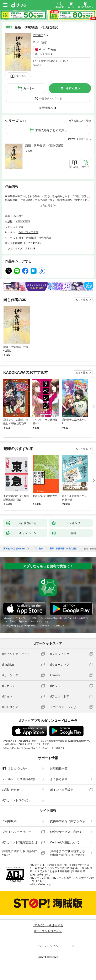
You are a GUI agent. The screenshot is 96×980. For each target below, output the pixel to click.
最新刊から (85, 139)
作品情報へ (46, 108)
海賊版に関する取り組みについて (20, 853)
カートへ (29, 88)
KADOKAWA (23, 222)
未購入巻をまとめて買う (51, 130)
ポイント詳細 (43, 54)
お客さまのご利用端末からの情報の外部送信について (68, 853)
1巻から (72, 139)
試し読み (21, 76)
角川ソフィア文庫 (28, 232)
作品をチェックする (51, 98)
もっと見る (82, 300)
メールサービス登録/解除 (18, 779)
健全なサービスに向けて (66, 832)
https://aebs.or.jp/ (42, 884)
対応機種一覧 (59, 768)
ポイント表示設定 (62, 790)
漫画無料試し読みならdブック (17, 549)
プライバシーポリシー (17, 832)
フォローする (46, 35)
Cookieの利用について (65, 842)
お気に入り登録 (82, 121)
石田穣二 (38, 35)
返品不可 (37, 65)
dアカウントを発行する (48, 925)
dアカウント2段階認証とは (20, 842)
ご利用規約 (9, 821)
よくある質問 (59, 779)
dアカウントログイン (16, 800)
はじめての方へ (15, 768)
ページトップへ (48, 946)
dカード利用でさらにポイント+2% (49, 61)
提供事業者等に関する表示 (68, 821)
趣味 (21, 227)
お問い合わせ (11, 790)
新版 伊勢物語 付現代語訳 (44, 146)
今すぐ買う (73, 88)
